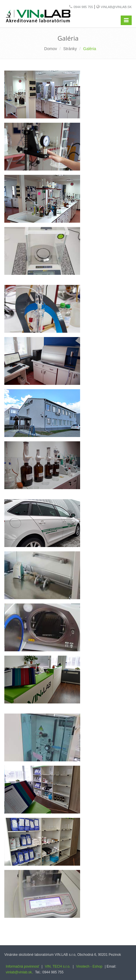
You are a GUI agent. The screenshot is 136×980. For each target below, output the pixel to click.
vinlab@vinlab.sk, (19, 972)
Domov (50, 49)
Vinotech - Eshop (89, 966)
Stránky (70, 49)
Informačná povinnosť (22, 966)
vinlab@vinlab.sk (116, 7)
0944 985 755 (83, 7)
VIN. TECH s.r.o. (58, 966)
